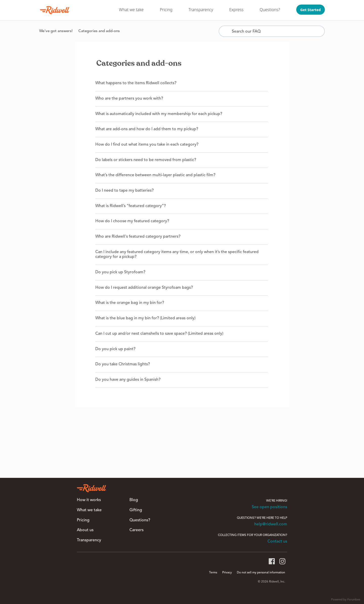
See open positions (269, 507)
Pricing (166, 10)
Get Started (311, 10)
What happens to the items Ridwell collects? (136, 83)
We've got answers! (56, 31)
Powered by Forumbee (346, 600)
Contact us (277, 542)
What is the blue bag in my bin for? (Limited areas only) (145, 318)
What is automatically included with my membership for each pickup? (159, 114)
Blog (134, 500)
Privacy (227, 573)
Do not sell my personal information (261, 573)
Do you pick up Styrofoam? (120, 272)
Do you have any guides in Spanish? (128, 380)
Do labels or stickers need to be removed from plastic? (146, 160)
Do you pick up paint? (115, 349)
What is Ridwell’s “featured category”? (131, 206)
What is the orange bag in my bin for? (130, 303)
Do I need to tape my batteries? (124, 191)
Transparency (201, 10)
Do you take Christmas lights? (123, 364)
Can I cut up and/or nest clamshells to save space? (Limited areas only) (159, 334)
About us (85, 530)
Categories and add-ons (99, 31)
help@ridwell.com (271, 524)
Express (236, 10)
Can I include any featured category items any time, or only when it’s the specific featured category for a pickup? (177, 255)
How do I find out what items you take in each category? (147, 145)
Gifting (136, 510)
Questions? (270, 10)
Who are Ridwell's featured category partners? (138, 237)
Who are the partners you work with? (129, 99)
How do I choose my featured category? (132, 221)
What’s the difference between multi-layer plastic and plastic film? (155, 175)
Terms (213, 573)
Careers (136, 530)
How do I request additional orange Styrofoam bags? (144, 288)
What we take (131, 10)
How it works (89, 500)
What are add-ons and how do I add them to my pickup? (147, 129)
